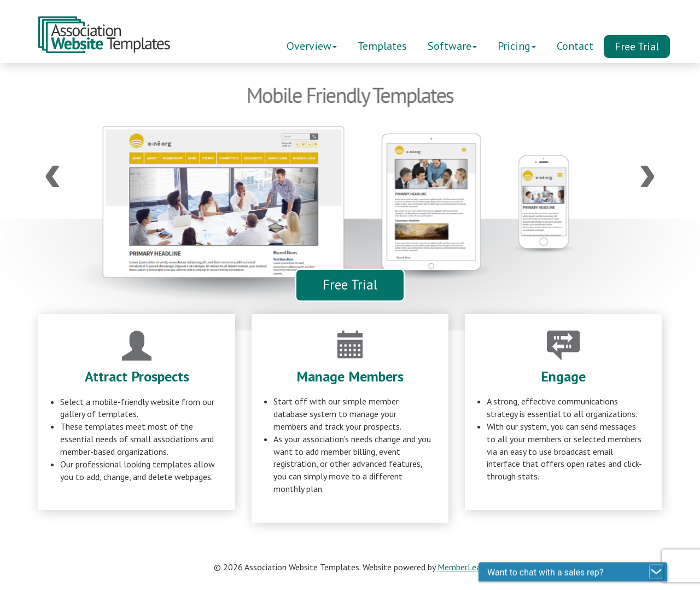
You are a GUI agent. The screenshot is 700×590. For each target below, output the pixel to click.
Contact (575, 46)
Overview (312, 46)
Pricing (517, 46)
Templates (382, 46)
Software (452, 46)
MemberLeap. (462, 567)
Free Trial (637, 47)
